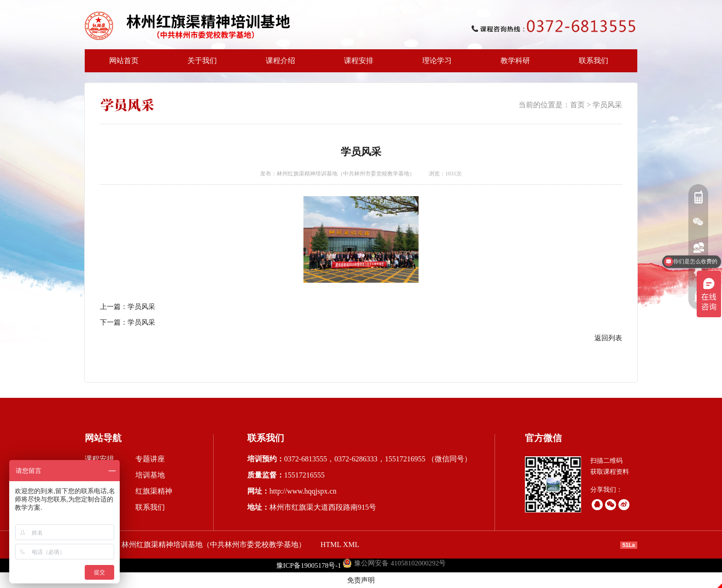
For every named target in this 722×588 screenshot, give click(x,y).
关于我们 (199, 64)
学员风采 (607, 105)
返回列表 (608, 338)
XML (351, 544)
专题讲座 (150, 459)
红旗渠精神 (154, 491)
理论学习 (437, 61)
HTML (331, 544)
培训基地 (150, 475)
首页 (577, 105)
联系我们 (594, 61)
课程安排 (356, 64)
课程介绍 (278, 64)
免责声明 (361, 580)
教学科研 (512, 64)
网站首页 (124, 61)
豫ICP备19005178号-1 (309, 565)
